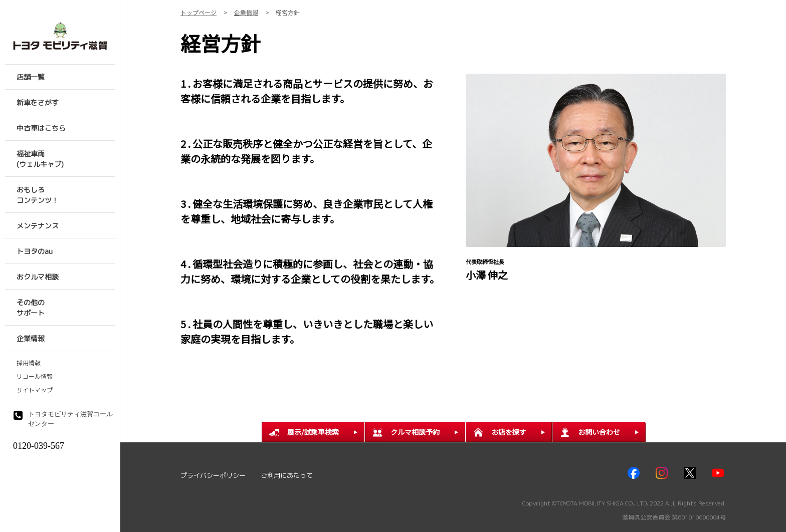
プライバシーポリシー (213, 475)
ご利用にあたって (287, 475)
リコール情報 (35, 377)
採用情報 (29, 363)
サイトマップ (35, 390)
